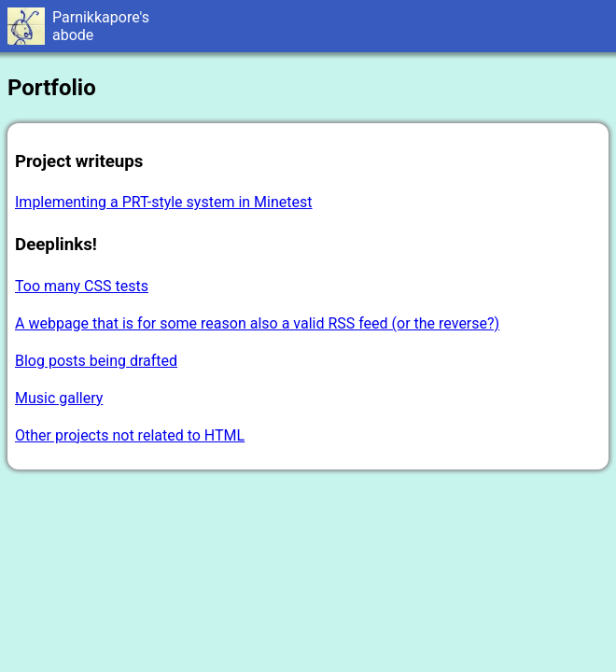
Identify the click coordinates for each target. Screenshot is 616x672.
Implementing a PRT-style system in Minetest (163, 202)
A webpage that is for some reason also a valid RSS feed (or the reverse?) (257, 323)
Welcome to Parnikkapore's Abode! (308, 26)
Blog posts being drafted (96, 361)
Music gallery (59, 398)
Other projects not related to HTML (130, 435)
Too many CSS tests (82, 286)
